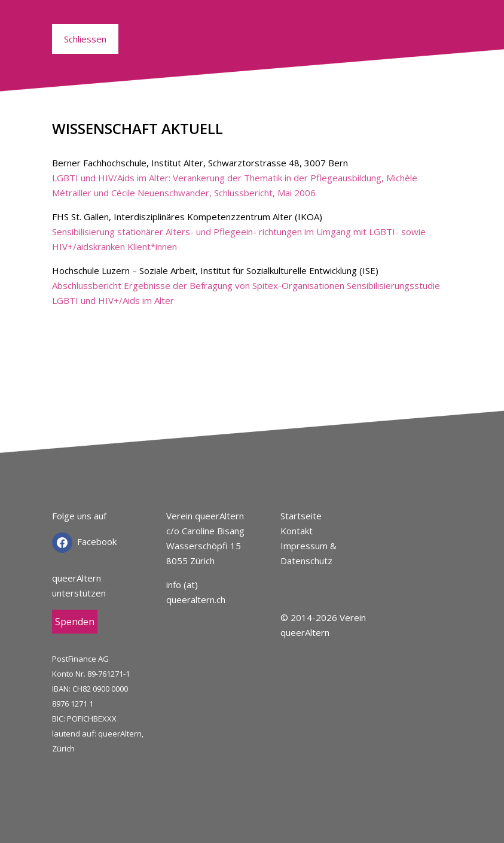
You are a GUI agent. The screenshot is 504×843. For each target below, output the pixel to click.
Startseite (301, 516)
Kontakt (297, 531)
